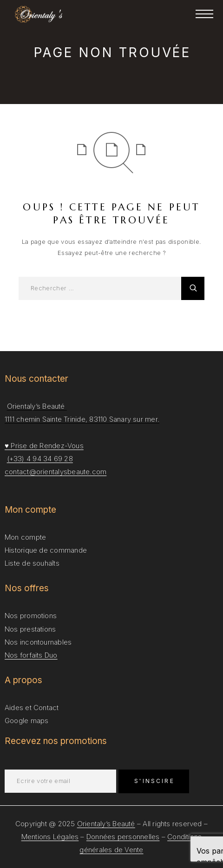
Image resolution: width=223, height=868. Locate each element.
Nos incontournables (38, 642)
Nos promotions (31, 616)
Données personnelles (123, 837)
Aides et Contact (32, 708)
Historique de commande (46, 550)
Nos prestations (30, 629)
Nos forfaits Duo (31, 655)
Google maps (26, 721)
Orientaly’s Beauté (106, 824)
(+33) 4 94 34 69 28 (40, 459)
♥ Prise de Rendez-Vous (44, 446)
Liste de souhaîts (32, 563)
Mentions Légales (50, 837)
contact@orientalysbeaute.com (56, 472)
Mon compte (25, 537)
